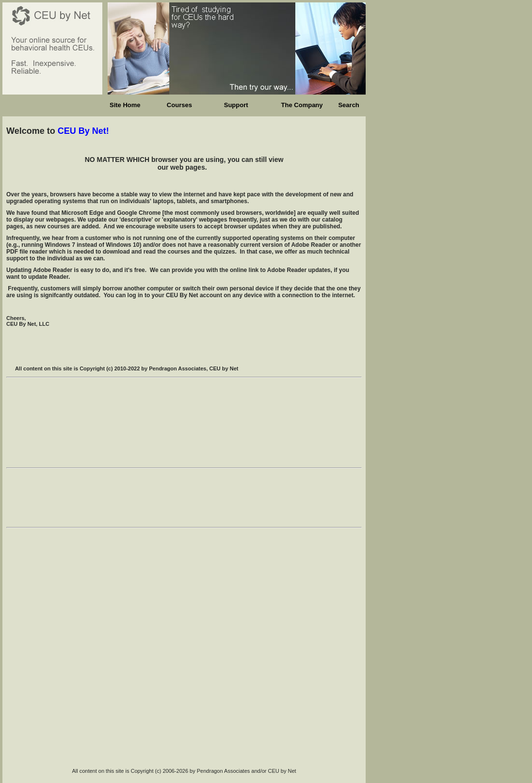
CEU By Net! (83, 131)
